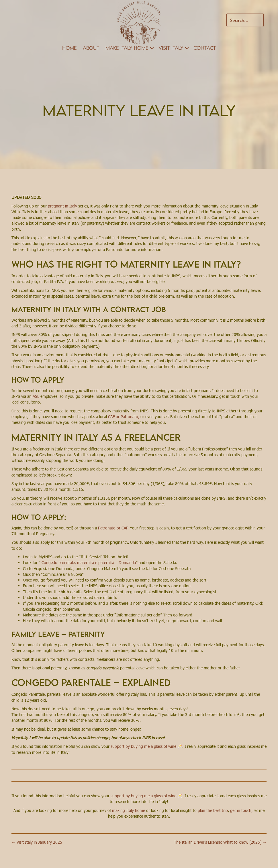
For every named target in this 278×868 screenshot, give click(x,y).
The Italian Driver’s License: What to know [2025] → (220, 842)
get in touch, (241, 810)
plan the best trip (213, 810)
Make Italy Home (127, 48)
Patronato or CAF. (113, 528)
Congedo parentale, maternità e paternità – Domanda (89, 562)
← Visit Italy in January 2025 (37, 842)
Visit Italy (171, 48)
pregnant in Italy (63, 206)
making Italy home (129, 810)
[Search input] (245, 20)
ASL (36, 396)
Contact (205, 48)
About (91, 48)
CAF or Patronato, (124, 417)
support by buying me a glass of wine (144, 746)
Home (69, 48)
